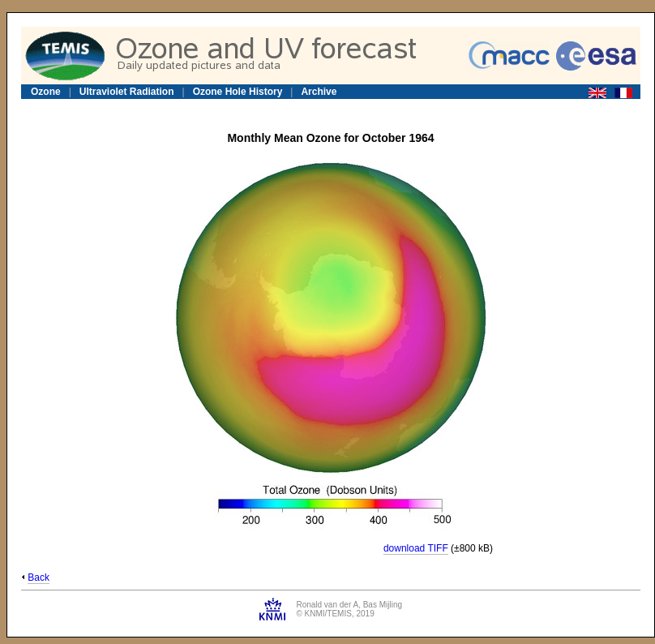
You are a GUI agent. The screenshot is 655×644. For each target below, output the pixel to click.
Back (39, 577)
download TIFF (416, 548)
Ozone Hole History (238, 92)
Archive (319, 92)
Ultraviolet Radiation (127, 92)
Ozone (46, 92)
